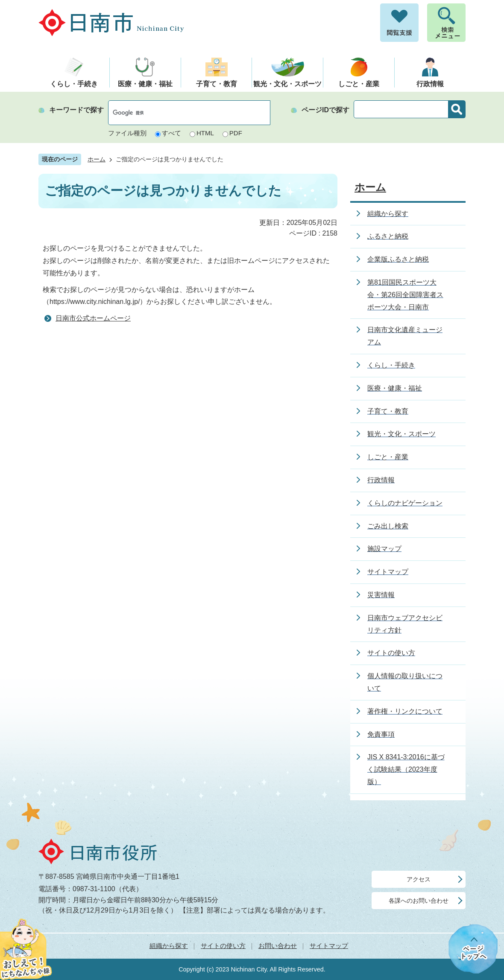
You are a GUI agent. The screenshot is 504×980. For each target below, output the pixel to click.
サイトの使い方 (223, 946)
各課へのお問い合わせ (419, 901)
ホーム (97, 159)
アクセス (419, 879)
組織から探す (169, 946)
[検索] (180, 113)
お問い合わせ (278, 946)
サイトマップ (329, 946)
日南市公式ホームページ (93, 318)
